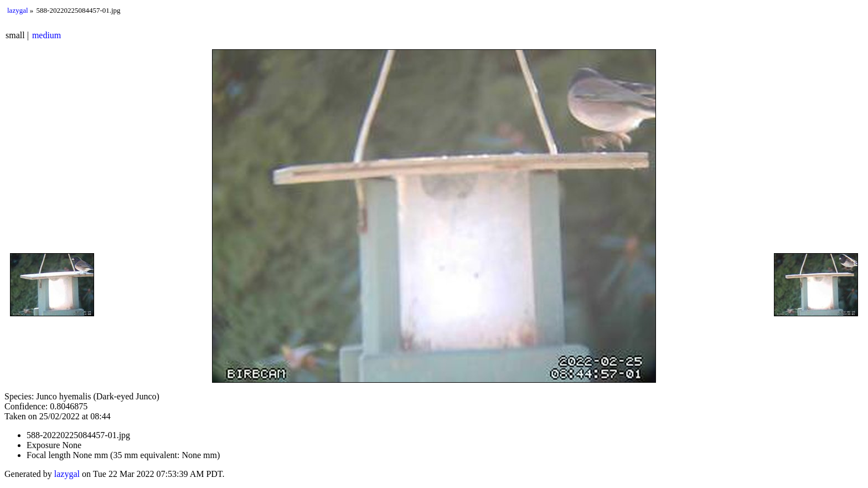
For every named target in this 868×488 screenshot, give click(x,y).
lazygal (18, 10)
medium (46, 35)
